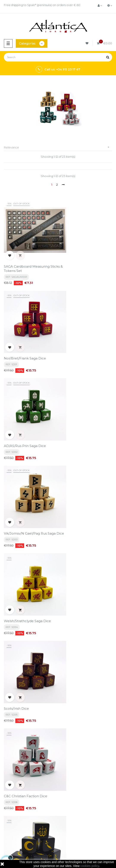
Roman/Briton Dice (20, 574)
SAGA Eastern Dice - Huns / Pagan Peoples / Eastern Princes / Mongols (26, 654)
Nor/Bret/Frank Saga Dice (81, 256)
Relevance (58, 147)
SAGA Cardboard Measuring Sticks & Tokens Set (27, 258)
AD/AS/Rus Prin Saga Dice (25, 338)
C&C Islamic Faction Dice (80, 497)
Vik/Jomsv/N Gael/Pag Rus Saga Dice (86, 340)
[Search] (58, 57)
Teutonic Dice (71, 574)
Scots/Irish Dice (72, 420)
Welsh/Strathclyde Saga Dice (27, 420)
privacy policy (37, 754)
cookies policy (90, 866)
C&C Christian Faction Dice (26, 497)
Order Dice (69, 652)
